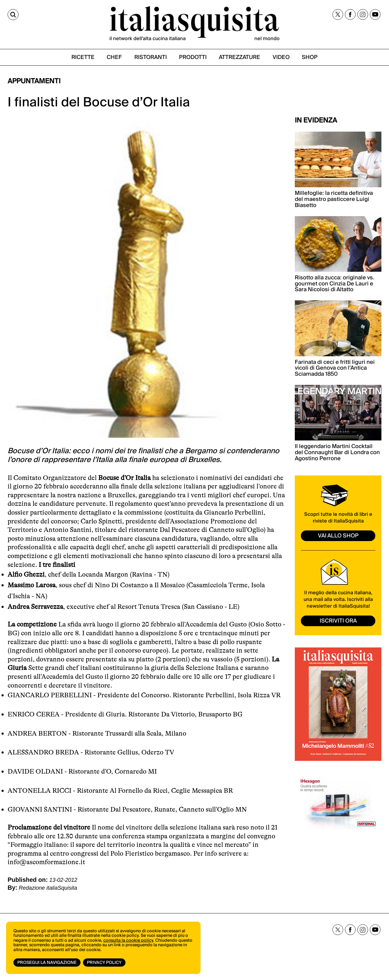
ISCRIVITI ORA (338, 621)
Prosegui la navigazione (47, 963)
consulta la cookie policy (128, 940)
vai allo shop (338, 536)
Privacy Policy (104, 963)
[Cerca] (13, 15)
